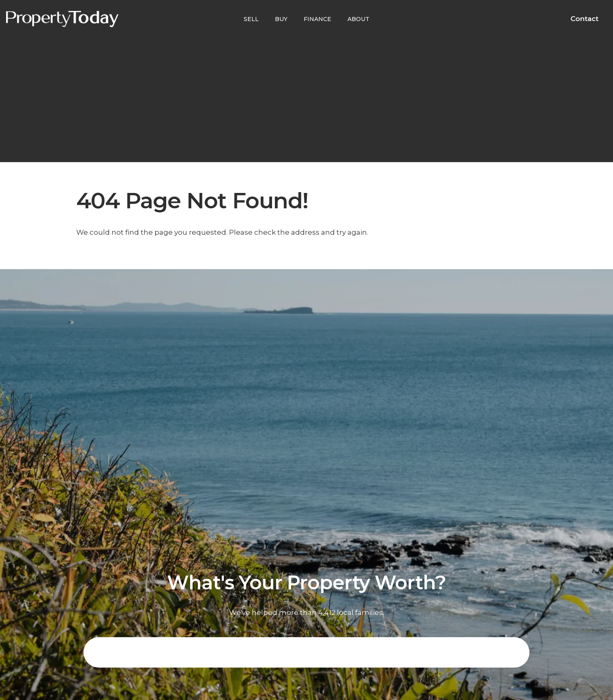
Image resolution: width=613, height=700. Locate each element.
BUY (281, 19)
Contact (584, 19)
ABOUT (358, 19)
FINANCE (317, 19)
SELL (251, 19)
